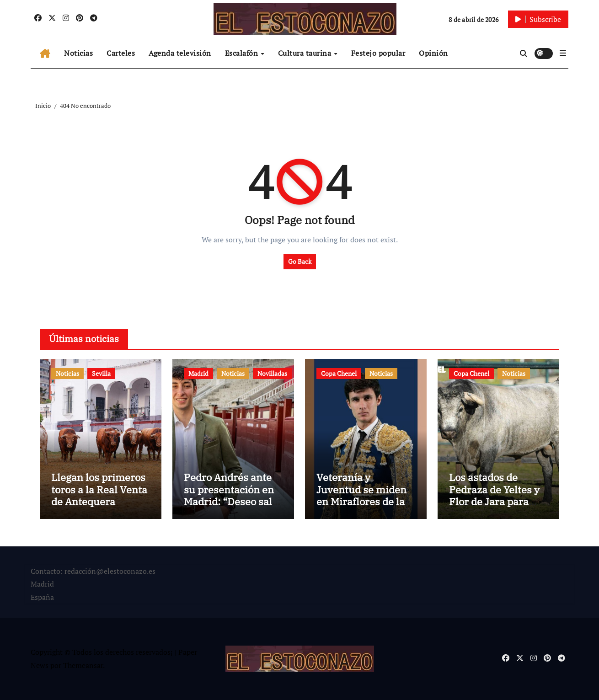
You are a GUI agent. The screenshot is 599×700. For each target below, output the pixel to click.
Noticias (78, 53)
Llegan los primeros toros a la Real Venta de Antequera (99, 489)
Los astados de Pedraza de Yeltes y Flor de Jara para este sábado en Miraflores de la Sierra (494, 507)
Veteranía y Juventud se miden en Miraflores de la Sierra (361, 495)
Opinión (433, 53)
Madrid (198, 373)
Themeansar (83, 665)
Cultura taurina (306, 53)
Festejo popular (378, 53)
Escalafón (243, 53)
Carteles (121, 53)
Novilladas (272, 373)
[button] (563, 53)
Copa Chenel (339, 373)
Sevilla (101, 373)
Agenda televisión (180, 53)
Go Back (300, 261)
